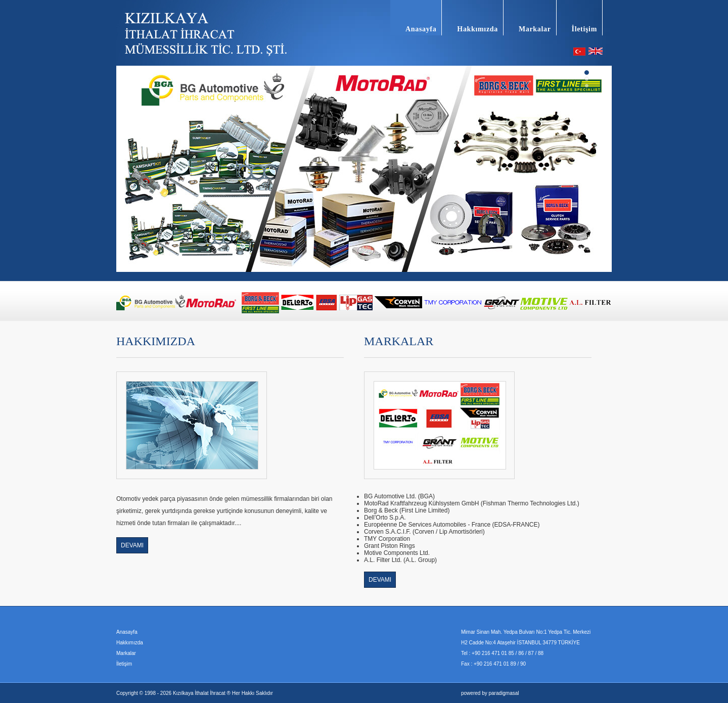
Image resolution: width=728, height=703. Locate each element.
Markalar (535, 29)
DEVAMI (132, 545)
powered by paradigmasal (490, 693)
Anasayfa (421, 29)
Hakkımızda (477, 29)
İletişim (584, 29)
